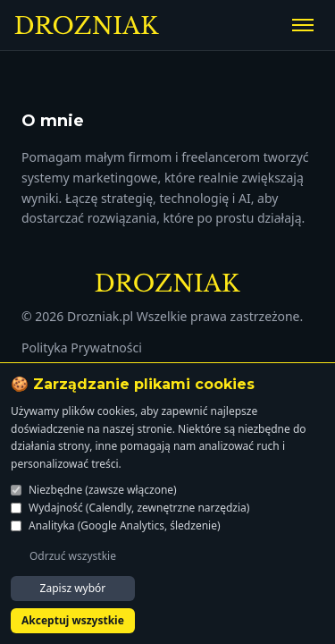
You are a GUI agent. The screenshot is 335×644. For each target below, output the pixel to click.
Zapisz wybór (73, 588)
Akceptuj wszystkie (73, 620)
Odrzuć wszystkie (73, 556)
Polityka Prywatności (82, 347)
